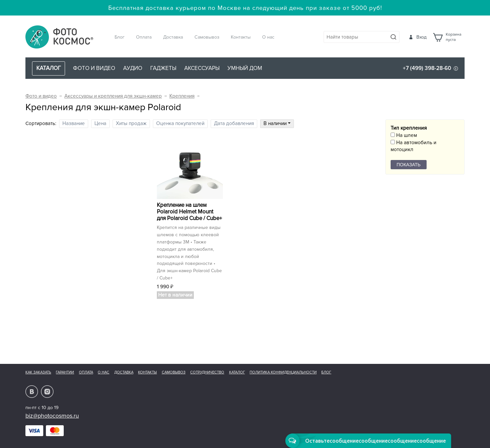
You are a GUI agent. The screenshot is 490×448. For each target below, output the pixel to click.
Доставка (173, 37)
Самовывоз (207, 37)
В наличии (277, 124)
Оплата (144, 37)
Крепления (182, 96)
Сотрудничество (207, 372)
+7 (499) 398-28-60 (427, 68)
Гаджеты (163, 68)
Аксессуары (202, 68)
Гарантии (65, 372)
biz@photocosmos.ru (52, 416)
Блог (120, 37)
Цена (100, 124)
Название (74, 124)
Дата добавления (234, 124)
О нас (268, 37)
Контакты (241, 37)
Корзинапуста (454, 37)
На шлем (404, 135)
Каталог (237, 372)
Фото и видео (94, 68)
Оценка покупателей (180, 124)
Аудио (133, 68)
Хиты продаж (131, 124)
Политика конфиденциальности (283, 372)
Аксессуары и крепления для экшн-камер (113, 96)
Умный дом (245, 68)
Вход (421, 37)
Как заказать (38, 372)
